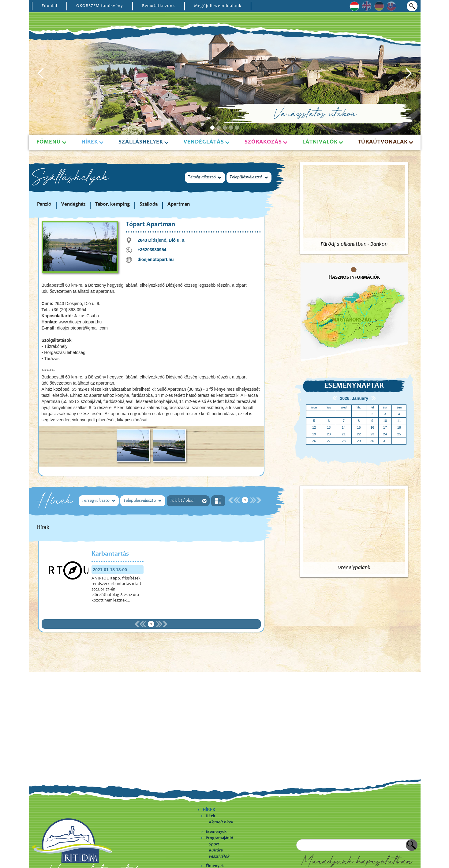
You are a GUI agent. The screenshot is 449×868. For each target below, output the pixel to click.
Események (216, 832)
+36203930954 (152, 250)
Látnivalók (320, 142)
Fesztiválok (219, 857)
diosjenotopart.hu (155, 259)
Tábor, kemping (112, 205)
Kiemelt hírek (221, 822)
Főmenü (49, 142)
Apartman (179, 205)
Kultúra (216, 851)
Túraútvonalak (383, 142)
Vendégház (73, 205)
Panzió (44, 205)
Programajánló (219, 838)
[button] (41, 73)
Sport (214, 844)
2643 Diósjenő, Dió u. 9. (161, 240)
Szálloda (149, 205)
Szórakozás (263, 142)
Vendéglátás (204, 142)
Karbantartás (110, 554)
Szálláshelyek (141, 142)
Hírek (210, 816)
